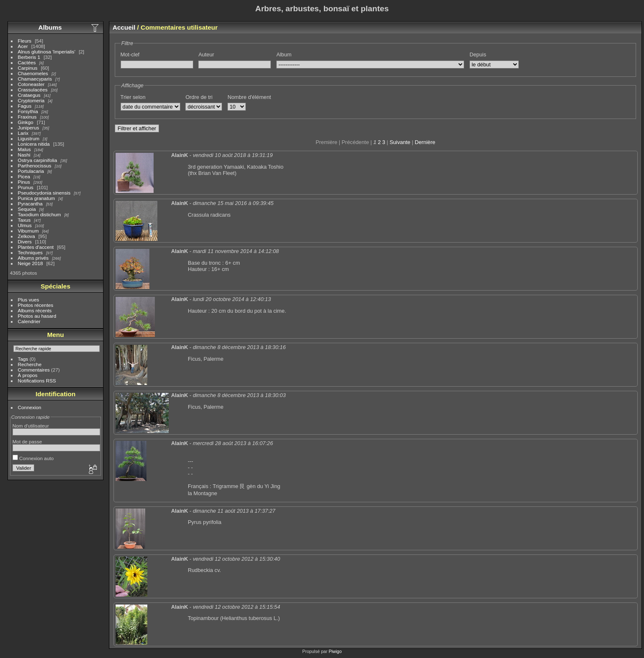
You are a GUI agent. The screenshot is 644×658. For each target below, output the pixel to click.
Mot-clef (130, 54)
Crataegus (29, 95)
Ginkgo (26, 122)
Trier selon (133, 97)
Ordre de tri (199, 97)
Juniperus (29, 128)
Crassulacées (33, 90)
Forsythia (28, 111)
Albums (50, 27)
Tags (23, 359)
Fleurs (25, 41)
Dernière (425, 142)
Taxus (24, 220)
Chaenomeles (33, 73)
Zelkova (27, 236)
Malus (24, 149)
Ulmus (25, 225)
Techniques (30, 252)
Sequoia (27, 209)
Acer (23, 46)
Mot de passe (27, 442)
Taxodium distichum (39, 214)
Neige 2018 (30, 263)
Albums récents (35, 310)
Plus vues (29, 300)
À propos (28, 375)
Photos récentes (36, 305)
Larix (23, 133)
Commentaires (34, 370)
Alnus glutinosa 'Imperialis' (47, 52)
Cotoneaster (31, 84)
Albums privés (33, 258)
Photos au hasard (37, 316)
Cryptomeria (31, 100)
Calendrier (29, 321)
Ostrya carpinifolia (38, 160)
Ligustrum (29, 138)
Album (284, 54)
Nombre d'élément (249, 97)
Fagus (25, 106)
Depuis (478, 54)
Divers (25, 242)
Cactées (27, 62)
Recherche (30, 364)
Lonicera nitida (34, 144)
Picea (24, 176)
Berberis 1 (29, 57)
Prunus (26, 187)
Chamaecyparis (35, 79)
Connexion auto (33, 458)
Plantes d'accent (36, 247)
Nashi (24, 155)
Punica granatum (37, 198)
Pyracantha (30, 204)
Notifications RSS (37, 381)
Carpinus (28, 68)
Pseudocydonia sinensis (44, 193)
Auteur (206, 54)
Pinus (24, 182)
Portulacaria (31, 171)
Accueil (124, 27)
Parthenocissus (35, 166)
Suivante (400, 142)
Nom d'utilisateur (31, 426)
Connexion (30, 407)
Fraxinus (27, 117)
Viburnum (28, 231)
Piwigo (335, 651)
